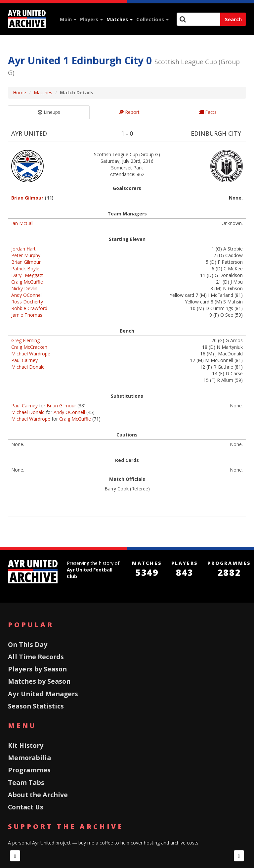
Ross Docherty (27, 302)
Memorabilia (29, 758)
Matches (120, 19)
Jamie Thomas (27, 315)
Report (129, 112)
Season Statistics (36, 706)
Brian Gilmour (27, 198)
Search (233, 19)
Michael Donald (28, 367)
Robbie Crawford (29, 308)
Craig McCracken (29, 347)
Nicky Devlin (24, 288)
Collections (152, 19)
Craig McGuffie (27, 282)
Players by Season (37, 669)
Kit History (26, 745)
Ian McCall (22, 223)
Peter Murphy (26, 255)
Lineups (49, 112)
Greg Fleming (25, 340)
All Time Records (36, 657)
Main (68, 19)
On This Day (28, 644)
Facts (208, 112)
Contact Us (26, 807)
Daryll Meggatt (27, 275)
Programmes (29, 770)
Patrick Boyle (25, 269)
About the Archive (38, 795)
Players (91, 19)
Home (20, 92)
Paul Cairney (24, 360)
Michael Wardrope (31, 354)
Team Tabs (26, 782)
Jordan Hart (23, 249)
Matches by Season (39, 681)
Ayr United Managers (43, 694)
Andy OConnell (27, 295)
